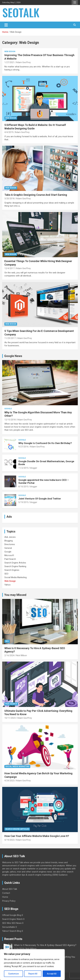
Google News (13, 356)
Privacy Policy (9, 901)
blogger (34, 468)
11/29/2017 (10, 338)
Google (8, 409)
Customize (13, 974)
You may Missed (15, 595)
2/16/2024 (9, 655)
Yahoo (7, 585)
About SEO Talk (10, 889)
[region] (32, 965)
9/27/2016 (23, 447)
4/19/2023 (9, 840)
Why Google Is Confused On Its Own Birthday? (45, 443)
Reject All (33, 974)
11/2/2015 (23, 468)
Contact (6, 893)
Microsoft (9, 555)
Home (5, 897)
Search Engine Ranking (15, 566)
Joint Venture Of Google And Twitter (40, 499)
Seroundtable (9, 927)
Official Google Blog (12, 915)
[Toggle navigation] (6, 25)
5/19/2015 (23, 502)
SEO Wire (7, 923)
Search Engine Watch (12, 919)
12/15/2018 (10, 420)
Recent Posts (13, 939)
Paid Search (10, 559)
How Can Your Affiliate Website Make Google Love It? (37, 836)
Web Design (10, 52)
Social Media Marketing (16, 577)
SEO (6, 574)
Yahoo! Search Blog (12, 931)
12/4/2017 (9, 268)
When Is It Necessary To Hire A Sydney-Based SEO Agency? (45, 945)
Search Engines (12, 570)
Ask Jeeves (10, 537)
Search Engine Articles (15, 563)
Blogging (9, 541)
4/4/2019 (9, 132)
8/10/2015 (23, 487)
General (8, 548)
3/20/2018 (9, 199)
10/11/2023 (10, 718)
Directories (10, 544)
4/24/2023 (9, 781)
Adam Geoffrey (23, 62)
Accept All (52, 974)
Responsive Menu (75, 2)
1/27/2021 (9, 62)
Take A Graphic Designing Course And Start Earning (36, 195)
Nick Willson (22, 655)
